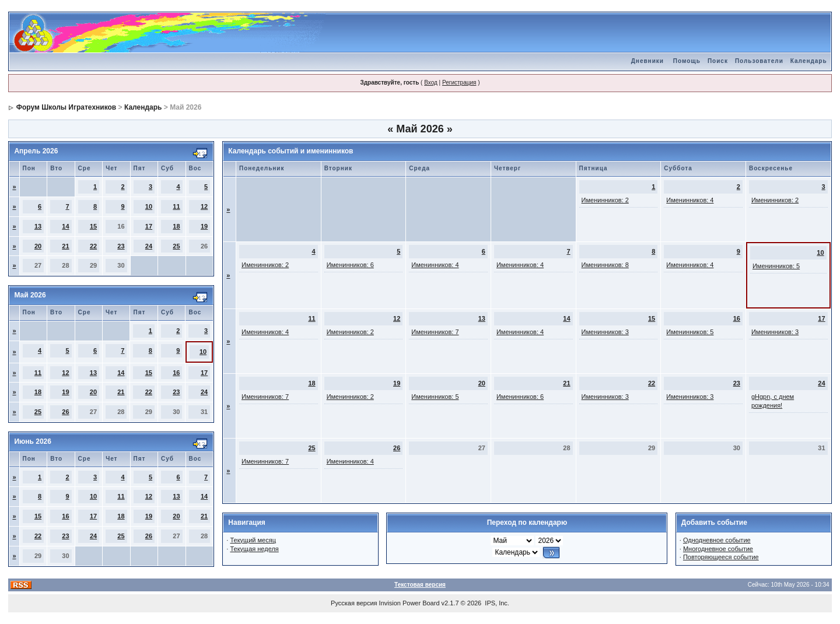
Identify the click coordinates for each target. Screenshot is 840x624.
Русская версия (354, 603)
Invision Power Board (409, 603)
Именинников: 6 (350, 265)
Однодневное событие (717, 540)
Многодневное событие (718, 549)
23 (121, 246)
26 (65, 412)
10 (149, 206)
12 (204, 206)
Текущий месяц (253, 540)
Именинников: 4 (690, 200)
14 (65, 226)
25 (176, 246)
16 (176, 373)
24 (149, 246)
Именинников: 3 (605, 332)
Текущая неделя (254, 549)
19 (204, 226)
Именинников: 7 (435, 332)
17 (149, 226)
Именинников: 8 (605, 265)
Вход (431, 83)
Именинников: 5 (776, 266)
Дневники (647, 61)
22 (93, 246)
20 (38, 246)
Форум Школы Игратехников (66, 107)
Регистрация (459, 83)
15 (93, 226)
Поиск (718, 61)
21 (65, 246)
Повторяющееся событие (721, 557)
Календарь (809, 61)
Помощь (687, 61)
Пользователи (759, 61)
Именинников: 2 (605, 200)
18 (176, 226)
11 (176, 206)
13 (38, 226)
